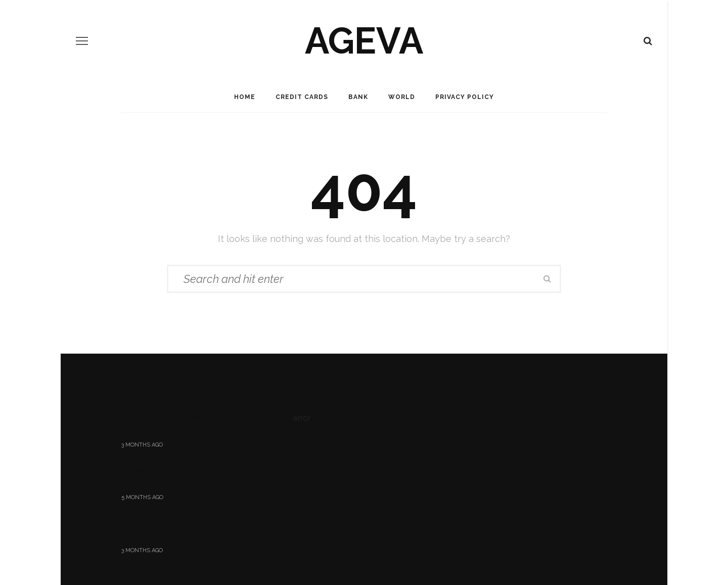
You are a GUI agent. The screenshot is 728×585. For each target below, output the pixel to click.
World (402, 97)
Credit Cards (302, 97)
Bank (358, 97)
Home (245, 97)
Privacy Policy (465, 97)
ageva (364, 41)
